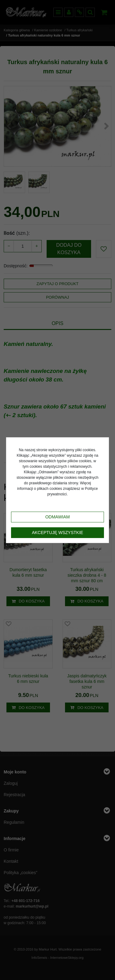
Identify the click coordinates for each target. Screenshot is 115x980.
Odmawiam (58, 517)
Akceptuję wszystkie (57, 533)
